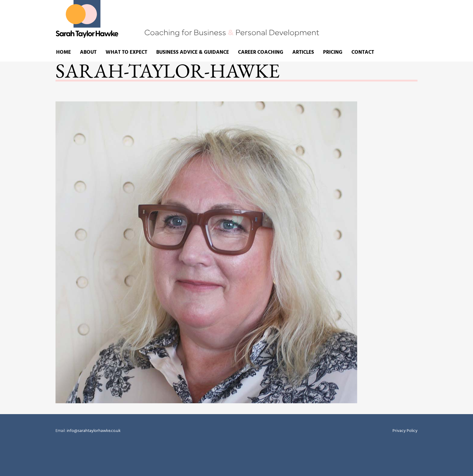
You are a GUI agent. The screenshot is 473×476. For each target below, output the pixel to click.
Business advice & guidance (193, 52)
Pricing (333, 52)
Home (63, 52)
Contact (363, 52)
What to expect (126, 52)
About (88, 52)
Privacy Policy (405, 431)
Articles (303, 52)
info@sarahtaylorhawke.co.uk (93, 431)
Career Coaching (261, 52)
